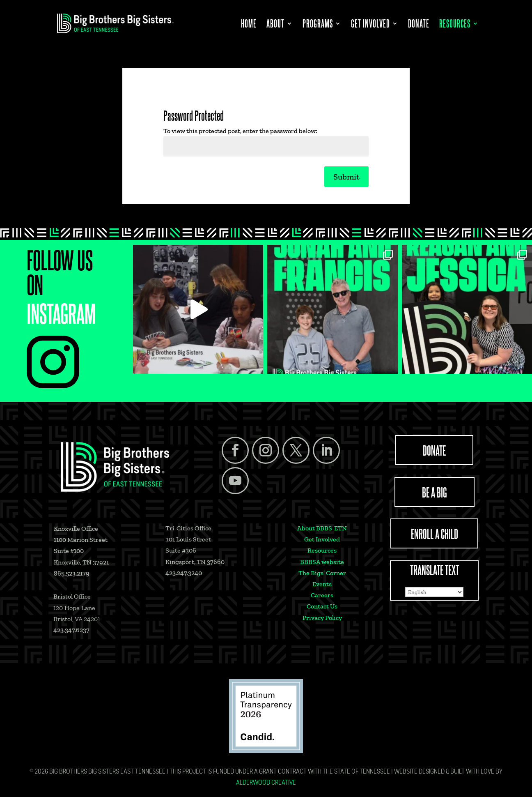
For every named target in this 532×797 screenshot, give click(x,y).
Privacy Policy (322, 618)
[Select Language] (434, 592)
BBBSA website (322, 562)
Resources (455, 25)
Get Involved (370, 25)
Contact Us (322, 606)
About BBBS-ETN (322, 528)
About (275, 25)
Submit (346, 177)
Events (322, 584)
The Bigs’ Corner (322, 573)
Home (249, 25)
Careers (322, 595)
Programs (318, 25)
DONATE (434, 450)
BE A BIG (435, 492)
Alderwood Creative (266, 783)
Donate (419, 25)
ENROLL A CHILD (435, 533)
